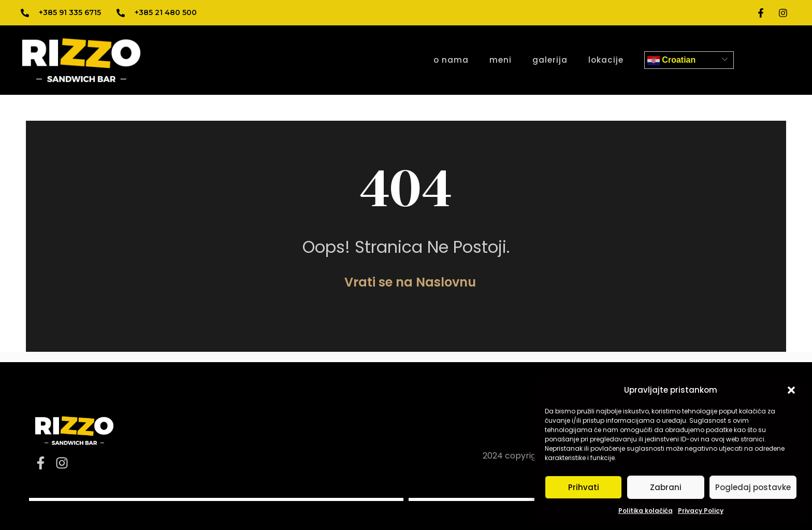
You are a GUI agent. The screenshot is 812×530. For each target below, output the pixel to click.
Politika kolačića (646, 511)
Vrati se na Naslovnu (410, 282)
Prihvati (584, 487)
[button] (791, 390)
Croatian (671, 61)
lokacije (606, 60)
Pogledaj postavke (753, 487)
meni (501, 60)
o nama (451, 60)
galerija (550, 60)
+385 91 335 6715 (70, 12)
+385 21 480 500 (166, 12)
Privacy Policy (701, 511)
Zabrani (666, 487)
